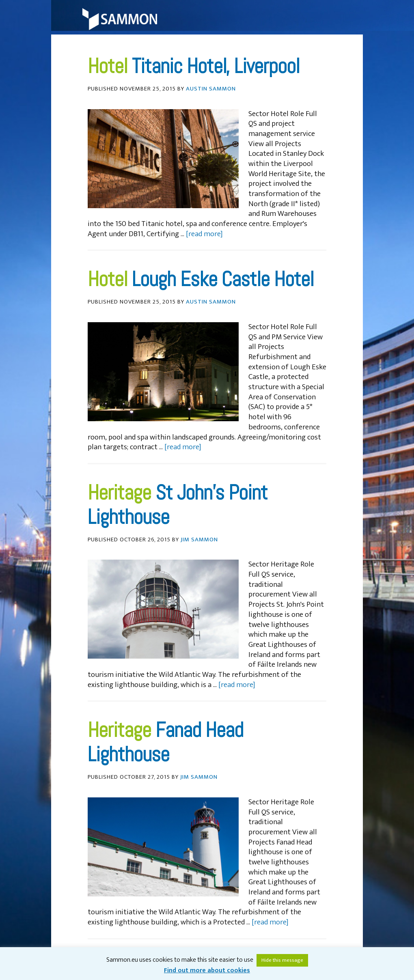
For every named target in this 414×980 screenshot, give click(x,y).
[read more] (204, 234)
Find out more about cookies (207, 970)
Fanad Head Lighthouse (165, 742)
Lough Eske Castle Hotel (223, 279)
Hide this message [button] (282, 960)
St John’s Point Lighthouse (178, 505)
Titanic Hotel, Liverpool (216, 66)
